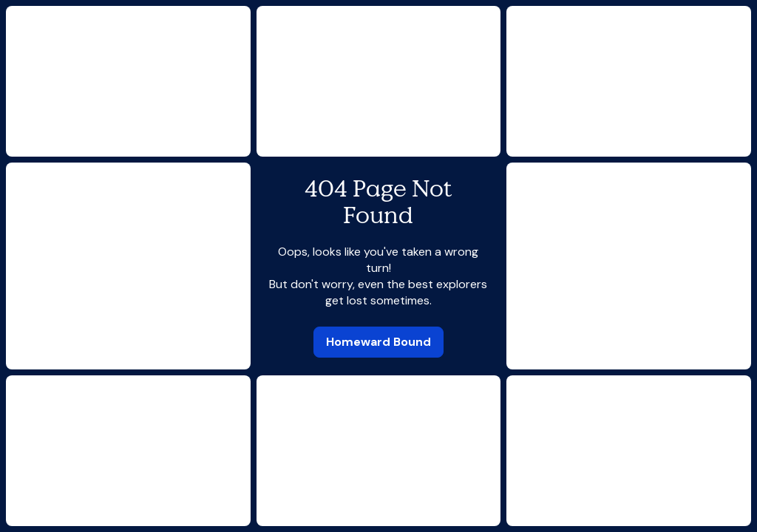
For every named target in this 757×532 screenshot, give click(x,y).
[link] (378, 342)
